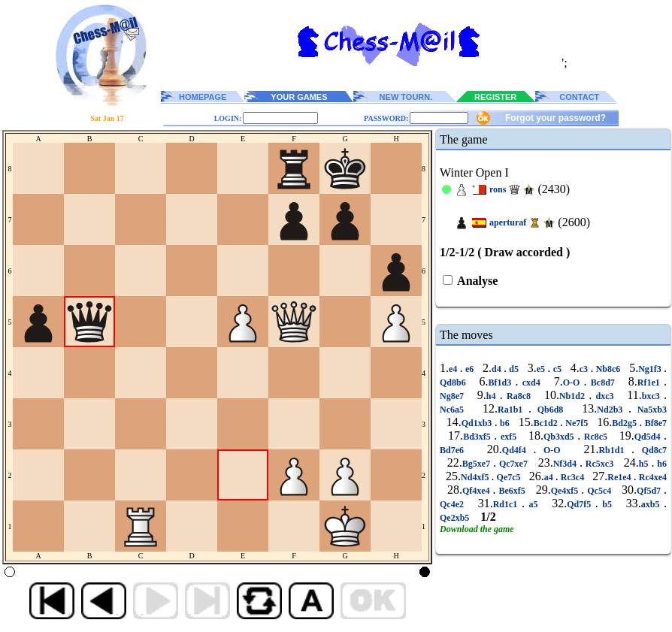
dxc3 (605, 396)
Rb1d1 (615, 450)
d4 (498, 369)
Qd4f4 (518, 450)
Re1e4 (620, 477)
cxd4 (532, 383)
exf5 (508, 437)
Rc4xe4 (652, 477)
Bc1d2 (547, 423)
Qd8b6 (455, 383)
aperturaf (508, 222)
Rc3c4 (572, 477)
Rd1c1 (507, 504)
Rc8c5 (595, 437)
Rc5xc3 (599, 464)
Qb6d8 (550, 410)
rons (498, 189)
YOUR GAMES (299, 97)
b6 (505, 423)
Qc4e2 (454, 504)
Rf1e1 (651, 383)
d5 (514, 369)
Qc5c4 (599, 491)
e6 (470, 369)
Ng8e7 (454, 396)
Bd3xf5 (478, 437)
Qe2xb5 (456, 518)
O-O (574, 383)
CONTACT (579, 97)
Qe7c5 (509, 477)
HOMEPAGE (203, 97)
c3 (585, 369)
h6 (660, 464)
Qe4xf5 (566, 491)
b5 (607, 504)
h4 (493, 396)
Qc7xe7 (513, 464)
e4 (454, 369)
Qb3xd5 (560, 437)
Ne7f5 (577, 423)
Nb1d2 (574, 396)
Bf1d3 (502, 383)
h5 (645, 464)
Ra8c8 (519, 396)
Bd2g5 (625, 423)
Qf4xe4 (478, 491)
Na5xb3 (649, 410)
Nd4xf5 (476, 477)
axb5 (652, 504)
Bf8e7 (654, 423)
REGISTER (495, 97)
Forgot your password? (555, 118)
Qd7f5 (581, 504)
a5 (533, 504)
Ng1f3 (651, 369)
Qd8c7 (651, 450)
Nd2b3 (613, 410)
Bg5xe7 (478, 464)
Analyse (476, 281)
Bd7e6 (456, 450)
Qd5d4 (649, 437)
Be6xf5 (512, 491)
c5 (557, 369)
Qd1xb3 (478, 423)
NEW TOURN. (406, 97)
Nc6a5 (455, 410)
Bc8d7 (603, 383)
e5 (542, 369)
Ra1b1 (513, 410)
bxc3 (653, 396)
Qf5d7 (650, 491)
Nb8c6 (608, 369)
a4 (550, 477)
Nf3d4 (566, 464)
